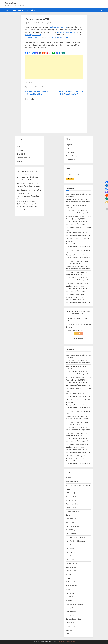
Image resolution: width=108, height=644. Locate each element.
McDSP (69, 578)
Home (14, 10)
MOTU (68, 589)
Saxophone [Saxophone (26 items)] (21, 199)
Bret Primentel (71, 500)
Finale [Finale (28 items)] (32, 177)
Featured (20, 143)
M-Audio (69, 575)
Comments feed (72, 156)
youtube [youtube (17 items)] (29, 210)
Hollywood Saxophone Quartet (77, 537)
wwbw (40, 87)
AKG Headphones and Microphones (78, 485)
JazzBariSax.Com (72, 563)
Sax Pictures (70, 615)
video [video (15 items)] (36, 207)
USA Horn (69, 634)
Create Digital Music (73, 511)
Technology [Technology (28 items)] (21, 206)
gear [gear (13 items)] (37, 177)
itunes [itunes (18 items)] (36, 180)
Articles (33, 10)
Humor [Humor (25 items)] (25, 180)
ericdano (42, 23)
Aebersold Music (72, 482)
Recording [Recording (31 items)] (35, 196)
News (19, 147)
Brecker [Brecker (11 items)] (25, 174)
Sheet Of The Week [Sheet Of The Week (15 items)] (23, 202)
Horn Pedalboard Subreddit (75, 541)
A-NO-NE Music (72, 478)
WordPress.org (71, 160)
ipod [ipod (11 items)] (33, 180)
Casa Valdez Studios (73, 504)
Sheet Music (21, 154)
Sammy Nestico (71, 608)
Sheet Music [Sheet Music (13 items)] (29, 199)
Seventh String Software (74, 619)
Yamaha (45, 87)
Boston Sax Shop (72, 497)
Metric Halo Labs (72, 582)
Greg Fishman (71, 534)
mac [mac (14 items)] (30, 183)
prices (29, 87)
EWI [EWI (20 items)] (28, 177)
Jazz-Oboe (70, 560)
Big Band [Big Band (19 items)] (20, 174)
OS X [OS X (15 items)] (29, 190)
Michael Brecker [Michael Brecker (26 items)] (29, 186)
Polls (27, 10)
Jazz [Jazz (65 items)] (19, 183)
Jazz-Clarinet (71, 552)
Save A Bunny (71, 612)
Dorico (68, 515)
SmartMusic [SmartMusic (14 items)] (32, 202)
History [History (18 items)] (19, 180)
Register (69, 145)
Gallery (21, 10)
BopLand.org (71, 493)
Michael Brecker (72, 586)
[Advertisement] (54, 67)
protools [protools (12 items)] (27, 193)
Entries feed (70, 152)
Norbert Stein (71, 593)
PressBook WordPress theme (67, 642)
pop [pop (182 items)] (39, 190)
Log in (68, 148)
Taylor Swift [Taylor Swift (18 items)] (27, 204)
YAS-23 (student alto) (33, 35)
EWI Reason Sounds (73, 526)
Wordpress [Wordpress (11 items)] (20, 210)
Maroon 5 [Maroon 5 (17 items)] (20, 186)
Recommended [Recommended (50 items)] (24, 196)
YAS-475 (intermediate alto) (66, 32)
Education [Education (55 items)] (22, 177)
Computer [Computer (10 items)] (30, 174)
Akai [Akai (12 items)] (18, 171)
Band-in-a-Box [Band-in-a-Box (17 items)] (34, 171)
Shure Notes (70, 623)
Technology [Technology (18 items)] (30, 207)
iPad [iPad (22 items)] (29, 180)
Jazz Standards (71, 548)
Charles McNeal (72, 508)
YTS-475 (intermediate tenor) (57, 38)
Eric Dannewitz (71, 519)
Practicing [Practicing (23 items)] (20, 193)
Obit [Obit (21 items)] (18, 190)
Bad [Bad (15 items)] (28, 171)
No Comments (53, 23)
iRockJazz (70, 545)
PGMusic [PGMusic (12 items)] (33, 190)
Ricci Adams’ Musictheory (75, 604)
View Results (79, 338)
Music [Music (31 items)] (38, 186)
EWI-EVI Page (71, 530)
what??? (34, 87)
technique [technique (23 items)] (35, 204)
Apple (68, 489)
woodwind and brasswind (58, 27)
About (8, 10)
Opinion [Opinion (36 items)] (24, 190)
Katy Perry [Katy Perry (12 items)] (25, 183)
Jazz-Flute (70, 556)
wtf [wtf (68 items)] (25, 210)
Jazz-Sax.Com (10, 3)
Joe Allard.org (71, 567)
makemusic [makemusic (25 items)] (35, 183)
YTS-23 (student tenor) (34, 38)
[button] (27, 53)
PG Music (69, 597)
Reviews (20, 150)
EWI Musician (71, 523)
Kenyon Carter (71, 571)
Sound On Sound (72, 626)
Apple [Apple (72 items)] (23, 171)
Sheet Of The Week (24, 158)
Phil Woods (70, 601)
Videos (19, 161)
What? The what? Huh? (76, 331)
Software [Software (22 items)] (20, 204)
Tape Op (69, 630)
